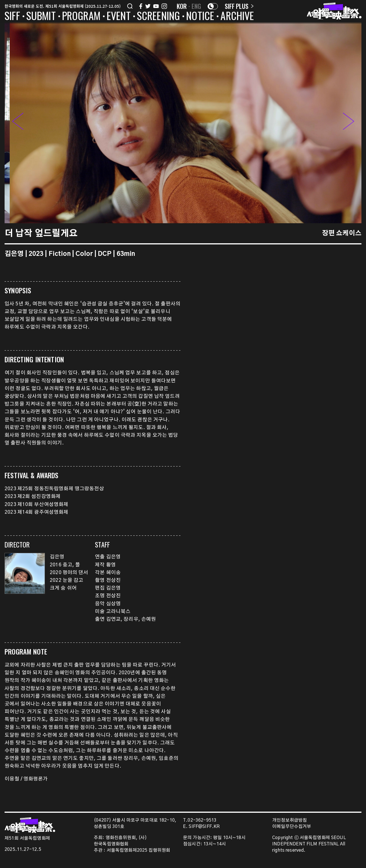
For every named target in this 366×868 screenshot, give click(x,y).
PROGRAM (81, 17)
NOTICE (200, 17)
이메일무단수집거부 (292, 827)
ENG (196, 6)
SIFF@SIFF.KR (204, 827)
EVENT (119, 17)
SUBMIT (41, 17)
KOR (182, 6)
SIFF (12, 17)
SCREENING (159, 17)
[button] (349, 123)
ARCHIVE (237, 17)
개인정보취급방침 (290, 820)
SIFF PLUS (239, 6)
